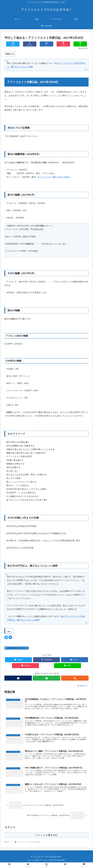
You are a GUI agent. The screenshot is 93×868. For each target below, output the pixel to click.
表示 (12, 54)
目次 (53, 861)
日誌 (36, 861)
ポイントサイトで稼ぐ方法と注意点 (53, 177)
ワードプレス (44, 861)
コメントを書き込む (47, 836)
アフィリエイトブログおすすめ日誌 (17, 648)
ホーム (29, 861)
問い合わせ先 (61, 861)
